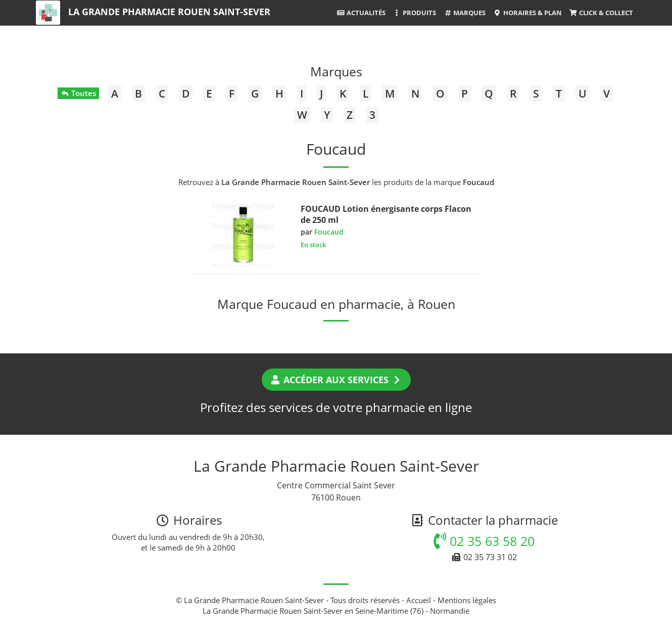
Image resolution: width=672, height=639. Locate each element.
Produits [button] (415, 13)
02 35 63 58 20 (484, 541)
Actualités (361, 13)
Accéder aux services (336, 380)
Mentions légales (467, 600)
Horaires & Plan (527, 13)
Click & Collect (601, 13)
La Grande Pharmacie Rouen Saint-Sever (169, 12)
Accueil (419, 600)
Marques (465, 13)
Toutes (78, 93)
